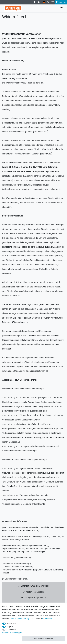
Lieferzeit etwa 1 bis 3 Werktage (35, 586)
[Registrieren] (40, 2)
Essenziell (11, 624)
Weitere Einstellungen (12, 633)
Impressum (47, 619)
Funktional (12, 630)
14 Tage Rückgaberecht (35, 597)
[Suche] (48, 2)
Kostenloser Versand (35, 592)
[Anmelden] (35, 2)
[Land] (44, 2)
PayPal (10, 627)
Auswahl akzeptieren (43, 639)
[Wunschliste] (53, 2)
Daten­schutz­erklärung (19, 619)
